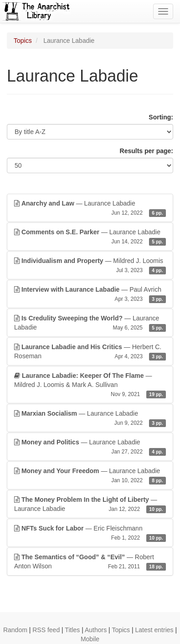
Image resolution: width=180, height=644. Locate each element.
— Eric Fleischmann (90, 533)
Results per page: (147, 151)
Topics (23, 41)
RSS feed (46, 630)
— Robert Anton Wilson (90, 562)
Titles (72, 630)
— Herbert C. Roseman (90, 352)
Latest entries (154, 630)
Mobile (90, 639)
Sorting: (161, 117)
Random (15, 630)
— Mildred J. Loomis (90, 266)
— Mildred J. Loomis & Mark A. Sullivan (90, 385)
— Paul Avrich (90, 294)
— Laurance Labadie (90, 208)
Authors (96, 630)
